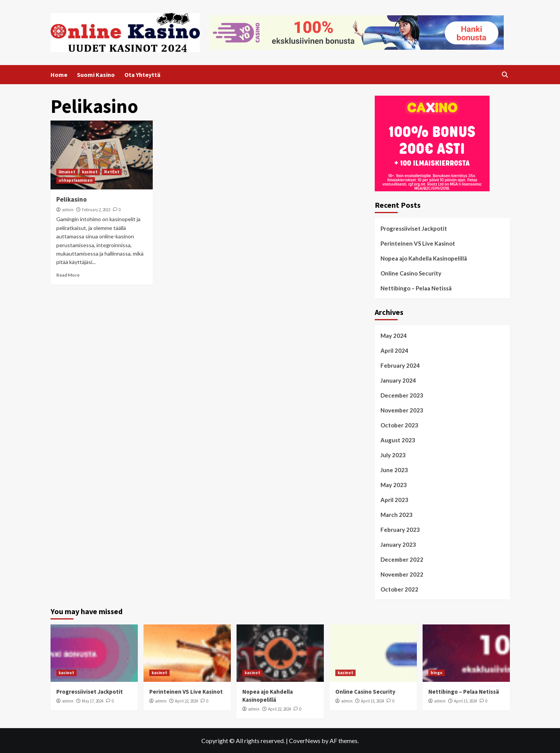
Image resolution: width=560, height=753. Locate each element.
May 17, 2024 (93, 701)
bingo (437, 673)
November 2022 (402, 574)
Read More (68, 275)
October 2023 (399, 425)
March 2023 (397, 515)
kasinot (90, 172)
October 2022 (399, 589)
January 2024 (398, 380)
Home (59, 75)
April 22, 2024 (186, 701)
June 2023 (394, 470)
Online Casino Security (411, 273)
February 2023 (400, 530)
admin (68, 210)
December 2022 (402, 559)
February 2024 (400, 365)
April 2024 (394, 350)
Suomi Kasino (96, 75)
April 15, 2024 (372, 701)
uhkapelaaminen (76, 180)
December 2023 (402, 395)
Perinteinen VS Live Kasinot (418, 243)
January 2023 (398, 544)
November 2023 (402, 410)
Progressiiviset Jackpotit (414, 228)
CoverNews (305, 741)
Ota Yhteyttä (142, 75)
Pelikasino (72, 199)
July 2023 (393, 455)
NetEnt (112, 172)
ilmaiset (67, 172)
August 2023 (398, 440)
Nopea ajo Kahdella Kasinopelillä (424, 258)
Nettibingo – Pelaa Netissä (416, 288)
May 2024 (394, 336)
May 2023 (394, 485)
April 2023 (394, 500)
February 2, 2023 (96, 210)
